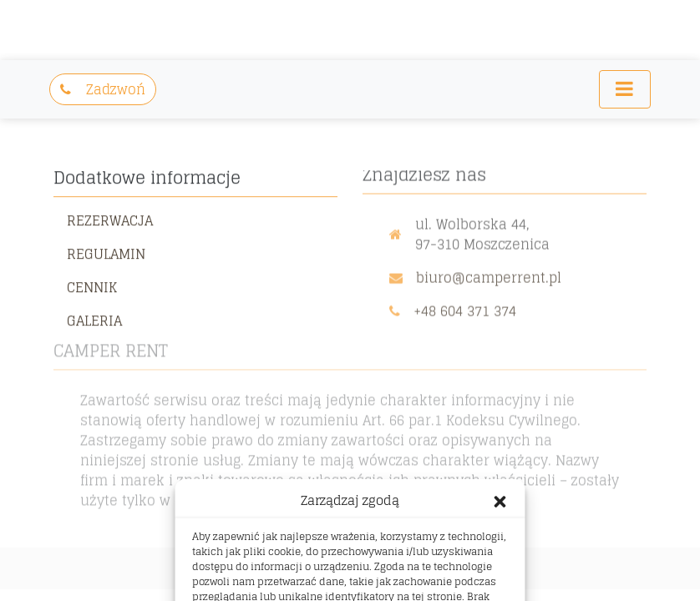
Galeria (94, 319)
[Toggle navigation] (625, 89)
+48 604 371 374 (465, 308)
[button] (500, 501)
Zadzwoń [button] (103, 89)
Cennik (92, 285)
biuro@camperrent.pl (489, 275)
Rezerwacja (110, 219)
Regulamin (106, 252)
